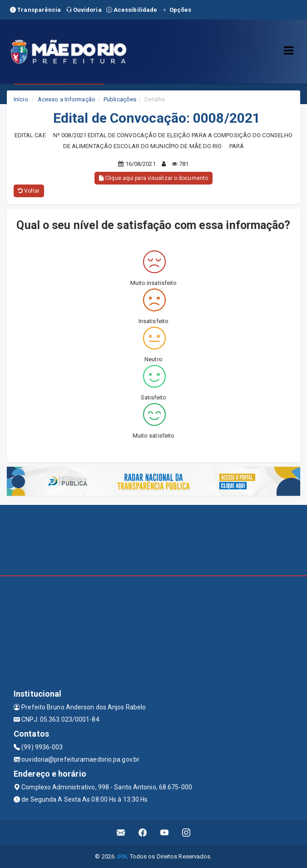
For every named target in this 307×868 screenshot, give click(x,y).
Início (21, 99)
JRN (121, 856)
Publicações (120, 99)
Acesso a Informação (67, 99)
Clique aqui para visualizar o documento (153, 178)
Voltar (29, 191)
